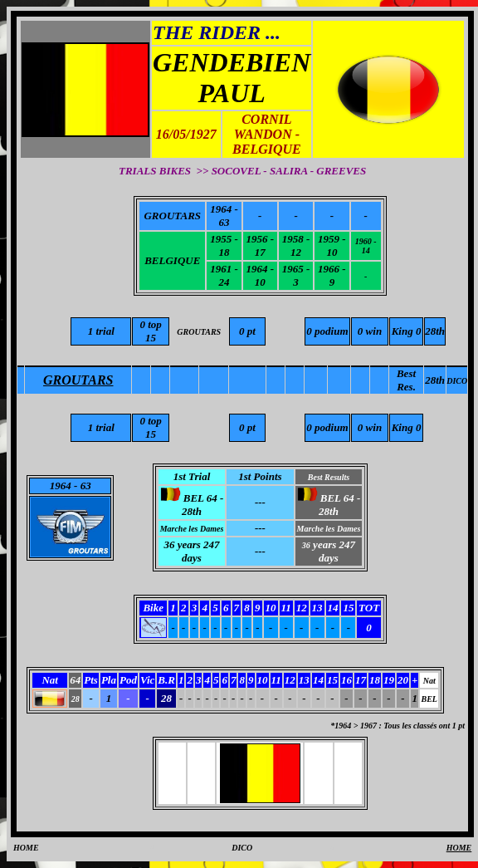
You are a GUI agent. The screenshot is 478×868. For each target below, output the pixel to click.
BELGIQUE (172, 260)
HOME (26, 848)
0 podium (327, 427)
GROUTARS (172, 216)
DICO (242, 848)
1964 (61, 485)
